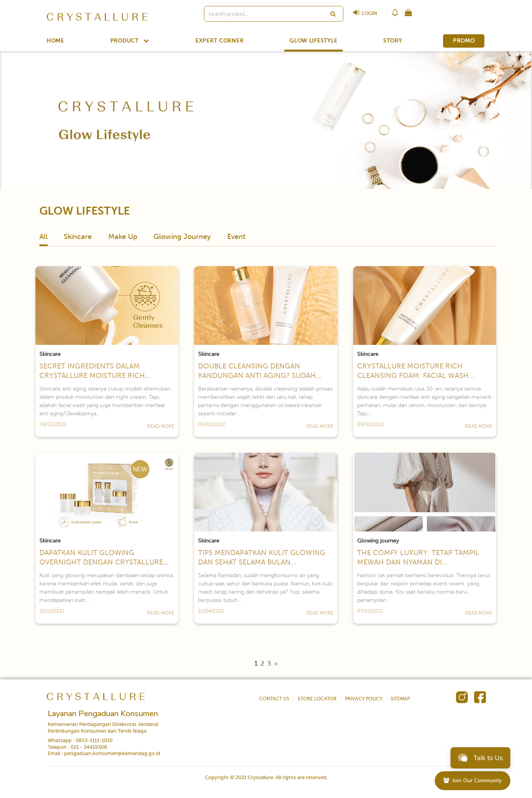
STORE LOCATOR (317, 699)
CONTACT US (274, 699)
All (44, 237)
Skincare (78, 237)
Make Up (123, 237)
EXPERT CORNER (220, 41)
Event (236, 237)
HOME (55, 41)
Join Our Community (473, 780)
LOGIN (363, 13)
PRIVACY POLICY (364, 699)
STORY (393, 41)
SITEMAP (400, 699)
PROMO (464, 41)
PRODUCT (130, 41)
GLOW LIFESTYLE (313, 41)
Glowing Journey (182, 237)
